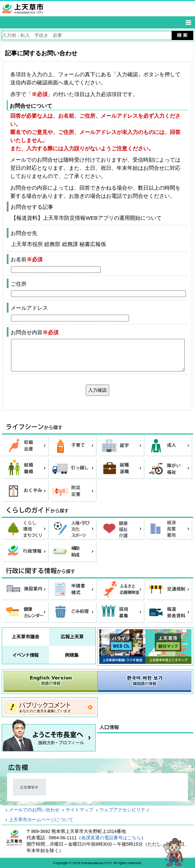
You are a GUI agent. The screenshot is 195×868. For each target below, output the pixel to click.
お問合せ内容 (35, 332)
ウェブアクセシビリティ (125, 810)
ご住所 (19, 284)
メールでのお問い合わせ (34, 810)
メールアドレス (29, 308)
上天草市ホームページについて (41, 820)
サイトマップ (79, 810)
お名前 (27, 259)
